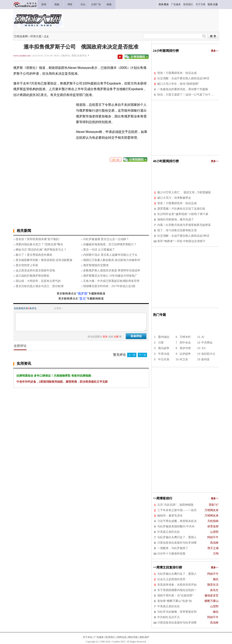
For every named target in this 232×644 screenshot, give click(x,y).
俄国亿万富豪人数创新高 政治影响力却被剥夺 (112, 260)
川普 (161, 343)
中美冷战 (164, 354)
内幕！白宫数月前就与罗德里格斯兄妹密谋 (184, 225)
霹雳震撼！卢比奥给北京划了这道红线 (181, 209)
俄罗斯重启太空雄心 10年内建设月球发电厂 (110, 276)
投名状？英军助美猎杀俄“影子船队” (38, 239)
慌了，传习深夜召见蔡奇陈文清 (177, 230)
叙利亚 (205, 359)
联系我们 (110, 637)
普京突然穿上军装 (27, 265)
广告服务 (99, 637)
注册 (215, 4)
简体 (161, 4)
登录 (210, 4)
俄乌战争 (164, 348)
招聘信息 (122, 637)
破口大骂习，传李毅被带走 (174, 198)
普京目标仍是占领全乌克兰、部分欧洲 (40, 286)
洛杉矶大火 (208, 354)
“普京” (82, 299)
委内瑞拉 (164, 337)
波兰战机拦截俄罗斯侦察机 (33, 276)
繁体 (166, 4)
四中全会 (185, 343)
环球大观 (36, 36)
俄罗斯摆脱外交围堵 (96, 265)
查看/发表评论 (79, 56)
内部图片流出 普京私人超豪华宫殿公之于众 (110, 255)
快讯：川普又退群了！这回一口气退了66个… (185, 95)
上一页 (132, 355)
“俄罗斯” (82, 294)
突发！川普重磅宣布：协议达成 (177, 73)
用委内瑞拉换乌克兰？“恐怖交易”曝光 (39, 244)
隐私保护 (144, 637)
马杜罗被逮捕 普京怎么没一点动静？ (106, 239)
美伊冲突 (185, 348)
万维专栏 (185, 337)
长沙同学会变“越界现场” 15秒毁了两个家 (183, 214)
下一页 (142, 355)
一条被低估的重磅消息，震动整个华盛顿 (183, 89)
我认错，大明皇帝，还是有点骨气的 (38, 281)
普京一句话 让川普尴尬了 (99, 250)
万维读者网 (21, 36)
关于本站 (88, 637)
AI (203, 337)
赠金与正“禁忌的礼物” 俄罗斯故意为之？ (41, 250)
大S (203, 348)
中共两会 (207, 343)
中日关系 (164, 359)
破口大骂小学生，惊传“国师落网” (178, 84)
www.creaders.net (22, 56)
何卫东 (184, 359)
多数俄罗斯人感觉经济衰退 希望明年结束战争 (112, 271)
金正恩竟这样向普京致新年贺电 (35, 271)
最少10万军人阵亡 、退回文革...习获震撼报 (184, 192)
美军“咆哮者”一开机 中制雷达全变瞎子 (181, 241)
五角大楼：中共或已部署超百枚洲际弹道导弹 (111, 281)
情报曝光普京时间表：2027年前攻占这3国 (109, 286)
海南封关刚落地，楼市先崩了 (176, 220)
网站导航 (133, 637)
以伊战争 (185, 354)
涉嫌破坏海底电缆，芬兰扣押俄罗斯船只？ (110, 244)
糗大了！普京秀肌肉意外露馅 (34, 255)
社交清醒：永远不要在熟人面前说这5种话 (183, 78)
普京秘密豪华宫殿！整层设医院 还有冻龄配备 (44, 260)
